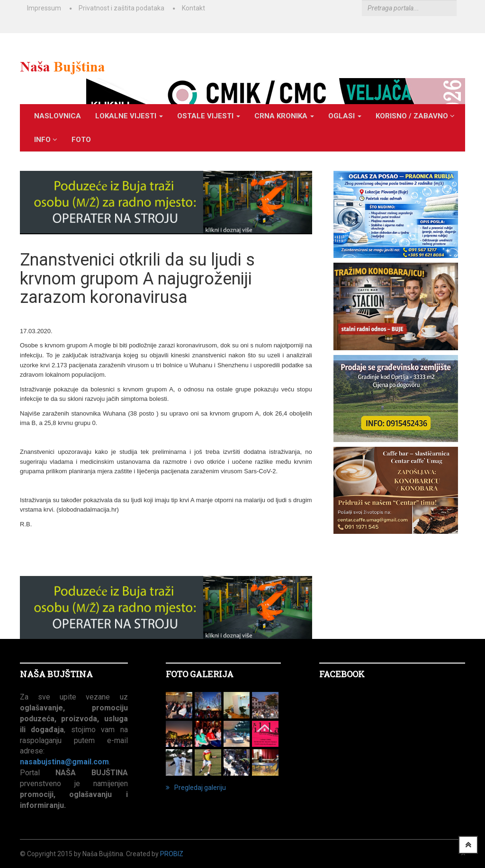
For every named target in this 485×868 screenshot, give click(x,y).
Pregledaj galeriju (196, 788)
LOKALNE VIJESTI (129, 116)
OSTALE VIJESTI (209, 116)
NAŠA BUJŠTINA (56, 674)
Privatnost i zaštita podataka (121, 8)
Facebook (342, 674)
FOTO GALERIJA (200, 674)
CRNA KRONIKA (284, 116)
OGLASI (345, 116)
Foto (81, 140)
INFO (46, 140)
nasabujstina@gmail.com (64, 762)
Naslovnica (58, 116)
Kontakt (193, 8)
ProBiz (172, 854)
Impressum (44, 8)
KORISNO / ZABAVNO (415, 116)
